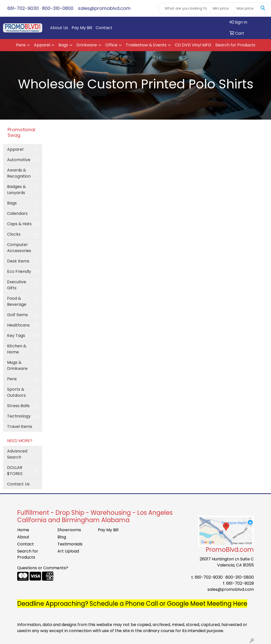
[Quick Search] (184, 8)
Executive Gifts (17, 285)
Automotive (19, 160)
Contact (104, 28)
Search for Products (235, 45)
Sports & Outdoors (16, 392)
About (23, 537)
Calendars (17, 213)
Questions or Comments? (43, 568)
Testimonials (70, 544)
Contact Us (18, 484)
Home (23, 530)
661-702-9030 (23, 8)
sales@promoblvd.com (104, 8)
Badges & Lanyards (16, 190)
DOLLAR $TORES (15, 471)
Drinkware (87, 45)
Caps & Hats (19, 224)
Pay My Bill (82, 28)
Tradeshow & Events (146, 45)
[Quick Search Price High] (246, 8)
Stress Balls (18, 406)
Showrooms (69, 530)
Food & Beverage (17, 301)
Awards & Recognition (19, 173)
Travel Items (20, 427)
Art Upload (68, 551)
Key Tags (16, 336)
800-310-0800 (58, 8)
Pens (21, 45)
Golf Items (17, 315)
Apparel (42, 45)
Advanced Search (17, 454)
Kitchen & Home (17, 349)
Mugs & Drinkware (17, 365)
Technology (19, 416)
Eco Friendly (19, 271)
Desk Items (18, 261)
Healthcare (18, 325)
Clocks (14, 234)
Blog (62, 537)
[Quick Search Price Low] (222, 8)
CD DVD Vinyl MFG (193, 45)
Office (111, 45)
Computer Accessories (19, 248)
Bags (63, 45)
